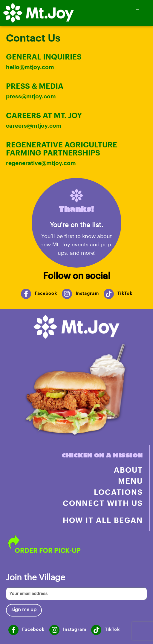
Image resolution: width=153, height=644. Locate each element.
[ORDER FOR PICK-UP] (14, 542)
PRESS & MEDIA (35, 86)
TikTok (125, 293)
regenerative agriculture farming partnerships (62, 148)
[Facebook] (26, 294)
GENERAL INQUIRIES (44, 57)
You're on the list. (76, 225)
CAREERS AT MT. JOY (44, 115)
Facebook (46, 293)
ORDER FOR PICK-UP (48, 550)
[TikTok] (109, 294)
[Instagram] (67, 294)
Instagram (87, 293)
